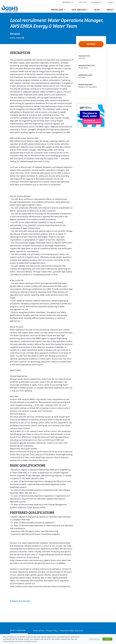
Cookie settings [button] (94, 639)
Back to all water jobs (20, 601)
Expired (91, 44)
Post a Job (82, 2)
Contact (110, 2)
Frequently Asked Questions (71, 631)
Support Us (96, 2)
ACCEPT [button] (107, 639)
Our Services (79, 10)
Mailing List (68, 2)
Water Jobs (57, 10)
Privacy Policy (52, 631)
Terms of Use (38, 631)
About (110, 10)
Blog (97, 10)
